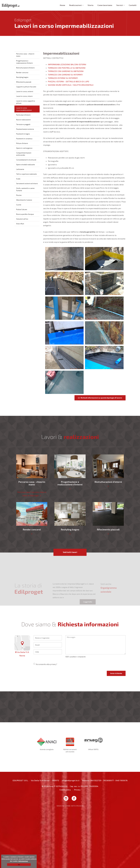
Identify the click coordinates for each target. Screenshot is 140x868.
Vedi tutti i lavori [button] (70, 552)
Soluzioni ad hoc (22, 219)
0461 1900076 (121, 780)
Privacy (77, 790)
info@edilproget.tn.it (71, 780)
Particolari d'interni (23, 115)
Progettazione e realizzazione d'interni (24, 62)
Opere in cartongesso (24, 148)
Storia (90, 5)
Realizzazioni (76, 5)
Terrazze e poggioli (23, 124)
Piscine (19, 195)
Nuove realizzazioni (23, 120)
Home (62, 5)
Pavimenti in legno (23, 134)
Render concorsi (22, 72)
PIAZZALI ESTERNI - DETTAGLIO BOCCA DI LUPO (68, 81)
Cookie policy (65, 790)
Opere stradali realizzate (26, 164)
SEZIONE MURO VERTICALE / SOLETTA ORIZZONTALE (71, 85)
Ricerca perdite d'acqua (25, 214)
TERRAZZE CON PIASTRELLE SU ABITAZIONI (67, 68)
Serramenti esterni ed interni (27, 183)
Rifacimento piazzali (24, 82)
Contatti (133, 5)
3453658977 (108, 780)
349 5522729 (96, 780)
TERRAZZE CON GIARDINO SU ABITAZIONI (66, 71)
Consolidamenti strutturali (26, 160)
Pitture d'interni (22, 143)
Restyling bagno (22, 77)
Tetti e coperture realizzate (26, 174)
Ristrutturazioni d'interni (25, 68)
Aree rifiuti (20, 224)
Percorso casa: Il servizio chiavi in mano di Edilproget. (32, 494)
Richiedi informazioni (100, 398)
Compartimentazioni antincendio (24, 154)
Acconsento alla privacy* (45, 664)
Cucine (19, 205)
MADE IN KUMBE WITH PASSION (70, 806)
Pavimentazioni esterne (25, 129)
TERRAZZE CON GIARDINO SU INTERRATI (65, 75)
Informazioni (23, 861)
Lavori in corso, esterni (25, 91)
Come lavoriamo (105, 5)
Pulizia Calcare (22, 209)
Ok (19, 865)
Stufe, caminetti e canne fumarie (25, 189)
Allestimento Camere (24, 200)
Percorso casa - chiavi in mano (25, 55)
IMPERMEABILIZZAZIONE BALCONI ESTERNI (67, 64)
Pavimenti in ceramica (24, 139)
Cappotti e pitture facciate (26, 87)
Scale (18, 179)
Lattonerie (20, 169)
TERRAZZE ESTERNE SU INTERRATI (63, 78)
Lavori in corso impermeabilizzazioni (24, 109)
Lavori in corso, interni (24, 96)
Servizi (120, 5)
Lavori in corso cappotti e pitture (26, 102)
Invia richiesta (116, 673)
